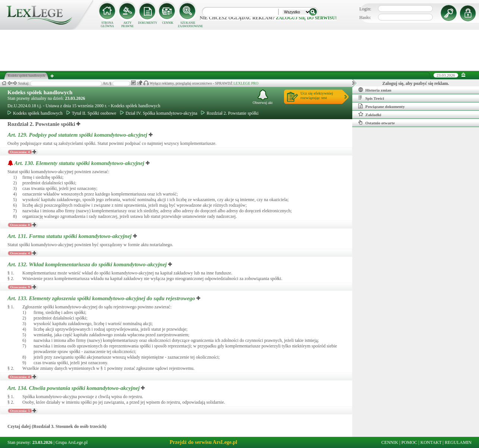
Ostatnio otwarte (376, 123)
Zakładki (370, 114)
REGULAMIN (458, 442)
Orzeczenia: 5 (20, 411)
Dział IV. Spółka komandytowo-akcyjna (159, 113)
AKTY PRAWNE (127, 25)
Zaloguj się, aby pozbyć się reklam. (416, 83)
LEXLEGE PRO (246, 83)
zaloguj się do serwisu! (306, 18)
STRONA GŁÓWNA (107, 25)
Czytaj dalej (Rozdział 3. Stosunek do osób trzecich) (57, 426)
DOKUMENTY (148, 23)
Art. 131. (70, 236)
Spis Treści (371, 98)
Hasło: (365, 18)
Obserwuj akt (263, 97)
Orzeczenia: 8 (20, 225)
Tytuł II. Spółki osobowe (91, 113)
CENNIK (168, 23)
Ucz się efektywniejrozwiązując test (317, 95)
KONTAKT (431, 442)
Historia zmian (375, 90)
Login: (365, 9)
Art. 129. (78, 135)
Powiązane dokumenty (382, 106)
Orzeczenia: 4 (20, 152)
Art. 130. (80, 163)
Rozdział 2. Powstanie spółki (230, 113)
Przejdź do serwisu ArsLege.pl (203, 442)
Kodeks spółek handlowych (40, 92)
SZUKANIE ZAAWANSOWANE (188, 25)
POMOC (409, 442)
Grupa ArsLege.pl (72, 442)
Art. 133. (102, 298)
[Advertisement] (240, 50)
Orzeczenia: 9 (20, 287)
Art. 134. (74, 388)
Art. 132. (88, 264)
